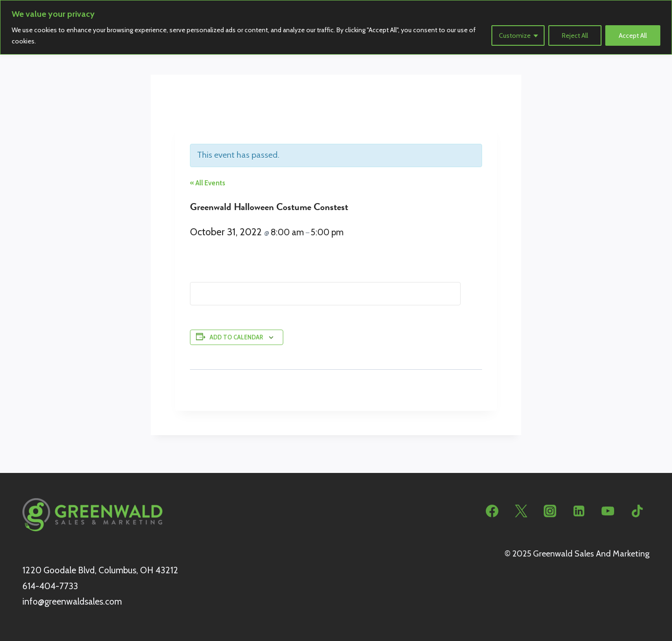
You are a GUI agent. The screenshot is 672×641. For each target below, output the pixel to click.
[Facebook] (492, 511)
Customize (515, 35)
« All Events (208, 183)
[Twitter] (521, 511)
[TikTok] (637, 511)
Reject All (575, 35)
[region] (336, 27)
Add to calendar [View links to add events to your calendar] (236, 337)
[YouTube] (608, 511)
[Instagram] (550, 511)
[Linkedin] (579, 511)
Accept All (633, 35)
